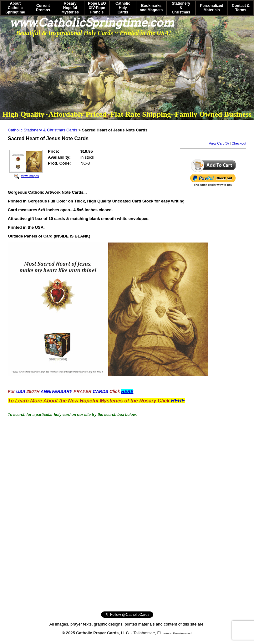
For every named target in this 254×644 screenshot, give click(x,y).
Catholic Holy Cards (123, 8)
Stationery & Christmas (181, 8)
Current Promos (43, 8)
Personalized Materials (212, 8)
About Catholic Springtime (15, 8)
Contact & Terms (241, 8)
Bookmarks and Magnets (151, 8)
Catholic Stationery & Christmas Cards (43, 130)
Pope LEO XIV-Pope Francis (97, 8)
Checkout (239, 143)
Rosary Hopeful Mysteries (70, 8)
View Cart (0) (219, 143)
